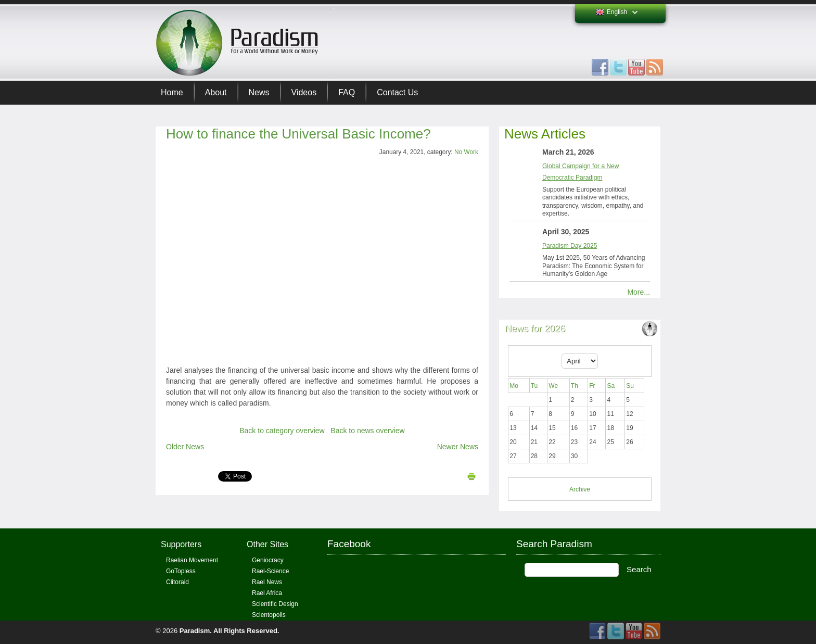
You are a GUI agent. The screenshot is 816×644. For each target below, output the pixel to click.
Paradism (195, 631)
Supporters (181, 544)
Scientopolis (269, 615)
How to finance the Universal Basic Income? (298, 134)
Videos (304, 92)
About (216, 92)
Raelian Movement (192, 560)
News (259, 92)
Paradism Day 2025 (570, 246)
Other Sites (267, 544)
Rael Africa (267, 593)
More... (639, 292)
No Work (466, 152)
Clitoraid (177, 582)
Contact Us (397, 92)
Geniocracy (268, 560)
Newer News (458, 447)
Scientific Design (275, 604)
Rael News (267, 582)
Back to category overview (282, 431)
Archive (580, 489)
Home (172, 92)
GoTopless (181, 571)
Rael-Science (270, 571)
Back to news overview (367, 431)
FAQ (347, 92)
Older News (185, 447)
